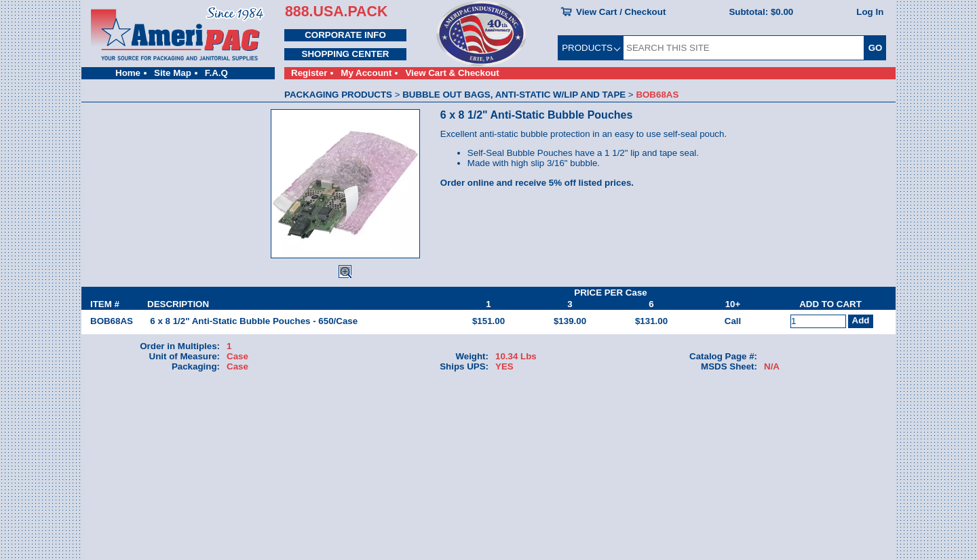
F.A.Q (216, 73)
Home (128, 73)
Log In (870, 12)
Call (733, 321)
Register (309, 73)
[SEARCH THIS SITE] (744, 48)
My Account (366, 73)
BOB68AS (112, 321)
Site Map (173, 73)
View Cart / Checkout (621, 12)
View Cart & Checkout (452, 73)
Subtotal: (761, 12)
